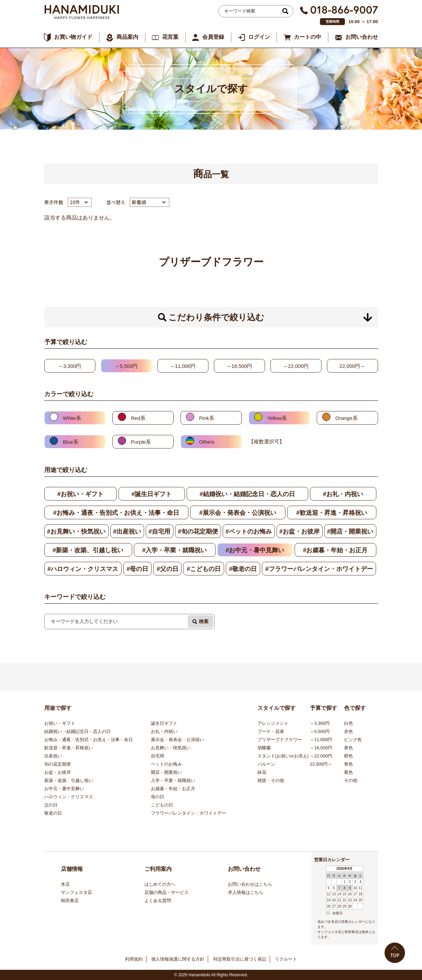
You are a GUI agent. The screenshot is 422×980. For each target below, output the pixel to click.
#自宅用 (159, 532)
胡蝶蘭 (264, 748)
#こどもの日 (204, 569)
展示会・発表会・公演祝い (177, 740)
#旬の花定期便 (198, 532)
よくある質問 (158, 901)
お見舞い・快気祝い (171, 748)
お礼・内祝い (164, 731)
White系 (72, 418)
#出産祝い (127, 532)
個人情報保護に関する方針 (178, 959)
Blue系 (71, 442)
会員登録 (213, 37)
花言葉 (170, 37)
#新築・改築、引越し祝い (88, 550)
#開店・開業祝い (350, 532)
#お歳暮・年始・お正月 (335, 550)
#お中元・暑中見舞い (255, 550)
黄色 (348, 748)
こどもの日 (162, 805)
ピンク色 (353, 740)
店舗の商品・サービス (167, 892)
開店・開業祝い (166, 772)
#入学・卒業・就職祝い (174, 550)
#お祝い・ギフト (80, 494)
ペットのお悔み (166, 764)
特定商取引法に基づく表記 (240, 959)
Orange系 (347, 418)
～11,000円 (183, 366)
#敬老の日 (243, 569)
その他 (351, 780)
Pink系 (207, 418)
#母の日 (137, 569)
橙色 (348, 756)
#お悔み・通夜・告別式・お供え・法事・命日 (116, 513)
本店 (65, 884)
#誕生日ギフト (152, 494)
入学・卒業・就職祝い (173, 780)
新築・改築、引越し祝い (69, 780)
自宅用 (158, 756)
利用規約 (134, 959)
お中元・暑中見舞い (64, 789)
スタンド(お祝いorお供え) (283, 756)
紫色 (348, 772)
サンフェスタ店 (76, 892)
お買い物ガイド (73, 37)
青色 (348, 764)
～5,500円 (126, 366)
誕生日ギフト (164, 723)
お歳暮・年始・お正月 (173, 789)
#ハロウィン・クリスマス (83, 569)
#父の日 (168, 569)
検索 (204, 621)
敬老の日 (53, 813)
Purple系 (141, 442)
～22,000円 (296, 366)
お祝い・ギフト (60, 723)
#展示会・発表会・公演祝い (238, 513)
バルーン (266, 764)
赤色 (348, 731)
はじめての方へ (160, 884)
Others (207, 442)
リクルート (286, 959)
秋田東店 (70, 901)
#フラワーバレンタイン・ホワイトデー (319, 569)
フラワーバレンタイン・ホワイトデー (189, 813)
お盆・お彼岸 (58, 772)
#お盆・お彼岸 (299, 532)
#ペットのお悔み (249, 532)
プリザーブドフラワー (280, 740)
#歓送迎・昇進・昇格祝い (332, 513)
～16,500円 (239, 366)
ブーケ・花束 (271, 731)
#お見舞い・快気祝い (76, 532)
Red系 (138, 418)
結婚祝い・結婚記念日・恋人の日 (77, 731)
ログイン (259, 37)
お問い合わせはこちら (250, 884)
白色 (348, 723)
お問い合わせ (362, 37)
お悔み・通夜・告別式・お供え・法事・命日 (89, 740)
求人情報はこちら (246, 892)
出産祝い (53, 756)
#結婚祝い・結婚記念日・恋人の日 (247, 494)
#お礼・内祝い (343, 494)
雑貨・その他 (271, 780)
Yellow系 (277, 418)
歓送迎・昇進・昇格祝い (69, 748)
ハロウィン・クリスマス (69, 797)
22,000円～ (353, 366)
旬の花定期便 (58, 764)
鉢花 (262, 772)
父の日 (51, 805)
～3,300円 (70, 366)
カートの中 (308, 37)
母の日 (158, 797)
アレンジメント (273, 723)
